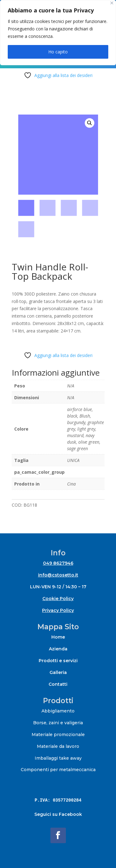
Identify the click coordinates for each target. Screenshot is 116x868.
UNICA (73, 460)
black (72, 416)
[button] (90, 123)
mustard (75, 435)
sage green (77, 448)
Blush (85, 416)
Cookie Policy (58, 599)
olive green (89, 442)
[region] (58, 33)
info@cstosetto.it (58, 575)
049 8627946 (58, 563)
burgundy (76, 422)
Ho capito (58, 52)
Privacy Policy (58, 610)
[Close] (112, 3)
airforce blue (79, 409)
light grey (86, 429)
